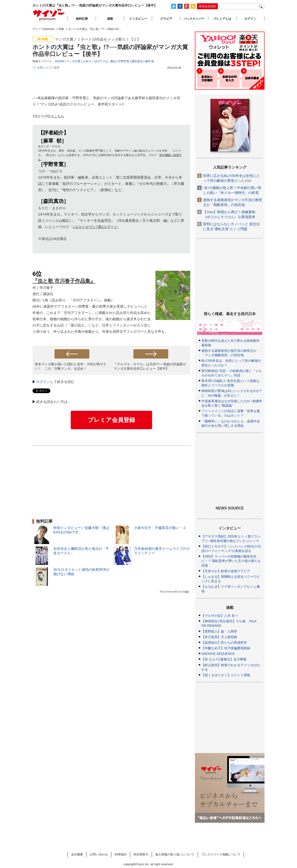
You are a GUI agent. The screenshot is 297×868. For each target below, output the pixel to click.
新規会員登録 (207, 6)
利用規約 (121, 854)
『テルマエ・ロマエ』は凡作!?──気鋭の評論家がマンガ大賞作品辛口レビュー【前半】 (150, 367)
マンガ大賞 (73, 61)
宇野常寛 (124, 61)
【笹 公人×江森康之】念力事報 (224, 659)
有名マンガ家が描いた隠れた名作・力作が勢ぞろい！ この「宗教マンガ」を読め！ (71, 367)
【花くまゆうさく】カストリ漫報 (226, 675)
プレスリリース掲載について (221, 854)
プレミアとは (222, 19)
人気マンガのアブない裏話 (99, 61)
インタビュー (138, 19)
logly (186, 593)
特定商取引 (141, 854)
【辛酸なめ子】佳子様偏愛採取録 (226, 648)
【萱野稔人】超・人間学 (219, 631)
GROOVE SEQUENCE (218, 654)
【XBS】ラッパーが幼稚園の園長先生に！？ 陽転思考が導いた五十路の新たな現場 (231, 561)
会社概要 (77, 854)
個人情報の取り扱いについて (175, 854)
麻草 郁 (150, 61)
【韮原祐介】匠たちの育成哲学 (224, 643)
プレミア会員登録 (111, 421)
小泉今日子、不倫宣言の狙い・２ (160, 529)
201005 (59, 61)
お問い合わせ (99, 854)
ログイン (43, 383)
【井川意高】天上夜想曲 (219, 637)
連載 (110, 19)
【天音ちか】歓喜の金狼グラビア (226, 571)
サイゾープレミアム (49, 15)
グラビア (166, 19)
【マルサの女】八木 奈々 (220, 616)
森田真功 (137, 61)
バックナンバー (194, 19)
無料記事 (82, 19)
